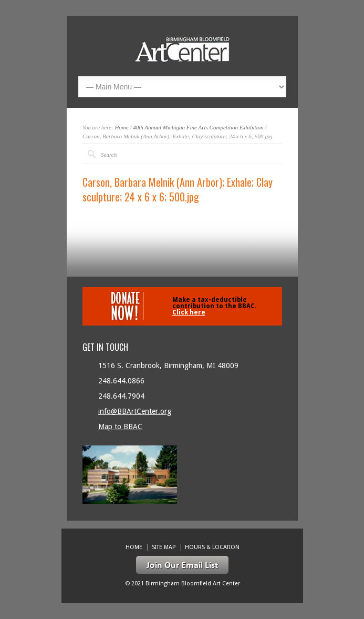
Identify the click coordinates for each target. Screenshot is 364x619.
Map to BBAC (120, 427)
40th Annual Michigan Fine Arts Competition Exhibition (198, 127)
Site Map (164, 547)
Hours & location (212, 547)
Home (121, 127)
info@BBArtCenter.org (135, 411)
